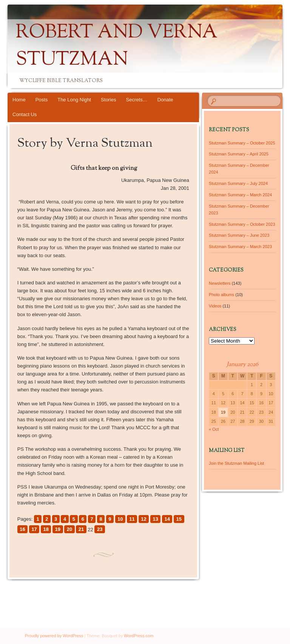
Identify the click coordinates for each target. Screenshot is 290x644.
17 (34, 529)
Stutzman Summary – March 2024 (240, 195)
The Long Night (74, 100)
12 (143, 519)
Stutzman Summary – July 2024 (238, 183)
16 (22, 529)
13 (155, 519)
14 (167, 519)
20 (69, 529)
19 (58, 529)
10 (120, 519)
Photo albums (221, 295)
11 (132, 519)
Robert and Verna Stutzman (117, 47)
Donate (165, 100)
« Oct (214, 429)
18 (46, 529)
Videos (215, 306)
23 (100, 529)
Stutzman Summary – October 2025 (242, 143)
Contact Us (25, 114)
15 (179, 519)
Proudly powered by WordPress (54, 636)
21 (81, 529)
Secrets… (137, 100)
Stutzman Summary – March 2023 (240, 247)
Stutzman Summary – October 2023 (242, 224)
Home (19, 100)
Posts (42, 100)
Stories (108, 100)
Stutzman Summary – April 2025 (239, 154)
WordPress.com (139, 636)
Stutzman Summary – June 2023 (239, 235)
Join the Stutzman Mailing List (236, 463)
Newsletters (220, 283)
